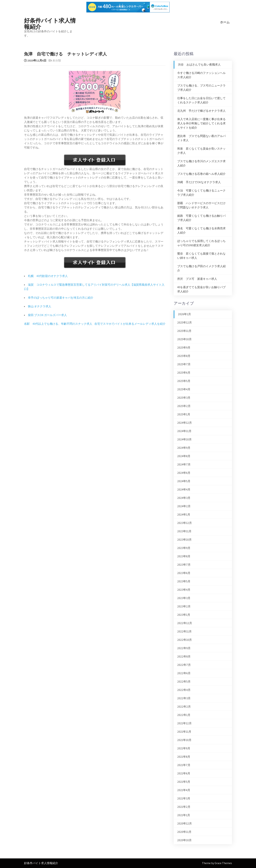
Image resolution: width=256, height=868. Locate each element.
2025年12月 (185, 323)
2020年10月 (184, 840)
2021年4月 (184, 790)
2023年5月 (184, 581)
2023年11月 (184, 531)
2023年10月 (184, 540)
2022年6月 (184, 673)
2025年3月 (184, 398)
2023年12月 (185, 523)
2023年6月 (184, 573)
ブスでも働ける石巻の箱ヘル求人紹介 (201, 174)
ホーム (225, 22)
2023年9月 (184, 548)
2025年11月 (184, 331)
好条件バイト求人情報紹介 (50, 23)
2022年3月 (184, 698)
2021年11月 (184, 732)
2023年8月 (184, 556)
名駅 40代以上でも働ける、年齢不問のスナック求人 (58, 324)
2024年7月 (184, 464)
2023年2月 (184, 606)
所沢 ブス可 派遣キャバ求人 (197, 279)
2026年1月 (184, 314)
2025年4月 (184, 389)
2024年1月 (184, 515)
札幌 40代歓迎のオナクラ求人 (48, 276)
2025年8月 (184, 356)
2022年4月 (184, 690)
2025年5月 (184, 381)
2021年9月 (184, 748)
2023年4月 (184, 590)
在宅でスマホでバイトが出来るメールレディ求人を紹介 (130, 324)
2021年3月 (184, 798)
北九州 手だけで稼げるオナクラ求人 (201, 111)
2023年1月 (184, 615)
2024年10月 (184, 439)
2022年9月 (184, 648)
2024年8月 (184, 456)
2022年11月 (184, 631)
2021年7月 (184, 765)
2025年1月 (184, 414)
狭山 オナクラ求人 (40, 306)
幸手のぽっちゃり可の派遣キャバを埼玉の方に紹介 (61, 298)
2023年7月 (184, 565)
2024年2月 (184, 506)
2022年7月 (184, 665)
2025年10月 (184, 339)
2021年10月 (184, 740)
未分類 (57, 60)
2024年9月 (184, 448)
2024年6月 (184, 473)
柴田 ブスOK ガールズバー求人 (47, 315)
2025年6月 (184, 373)
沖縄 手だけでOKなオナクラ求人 (199, 182)
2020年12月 (185, 823)
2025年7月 (184, 364)
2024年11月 (184, 431)
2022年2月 (184, 707)
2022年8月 (184, 657)
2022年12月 (185, 623)
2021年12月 (184, 723)
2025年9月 (184, 348)
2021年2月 (184, 807)
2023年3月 (184, 598)
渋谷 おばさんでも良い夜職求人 (199, 65)
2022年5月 (184, 682)
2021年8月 (184, 757)
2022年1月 (184, 715)
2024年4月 (184, 490)
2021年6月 (184, 773)
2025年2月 (184, 406)
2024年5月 (184, 481)
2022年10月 (185, 640)
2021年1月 (184, 815)
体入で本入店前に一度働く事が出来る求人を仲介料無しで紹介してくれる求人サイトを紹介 (201, 123)
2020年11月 (184, 832)
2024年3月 (184, 498)
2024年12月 (185, 423)
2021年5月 (184, 782)
